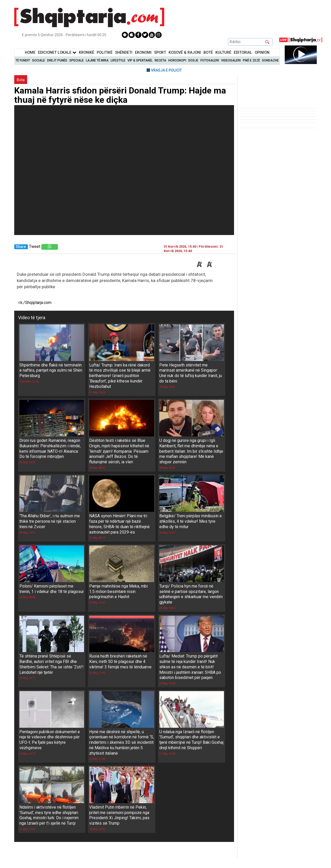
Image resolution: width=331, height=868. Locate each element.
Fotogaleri (210, 60)
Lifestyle (118, 60)
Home (30, 53)
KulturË (223, 53)
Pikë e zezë (251, 60)
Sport (160, 53)
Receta (160, 60)
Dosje (193, 60)
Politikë (105, 53)
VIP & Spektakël (140, 60)
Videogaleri (231, 60)
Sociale (39, 60)
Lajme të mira (97, 60)
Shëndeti (124, 53)
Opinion (262, 53)
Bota (21, 80)
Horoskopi (177, 60)
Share (21, 247)
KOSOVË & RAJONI (185, 53)
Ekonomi (143, 53)
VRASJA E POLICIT (166, 70)
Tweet (35, 247)
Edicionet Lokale (57, 53)
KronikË (86, 53)
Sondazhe (270, 60)
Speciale (77, 60)
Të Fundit (23, 60)
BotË (208, 53)
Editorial (243, 53)
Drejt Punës (57, 60)
